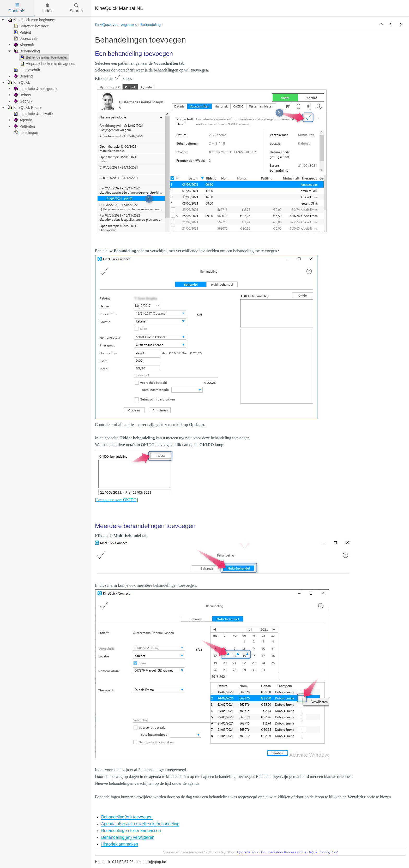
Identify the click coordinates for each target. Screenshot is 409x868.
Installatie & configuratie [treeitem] (36, 89)
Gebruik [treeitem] (23, 101)
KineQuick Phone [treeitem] (24, 107)
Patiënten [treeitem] (24, 126)
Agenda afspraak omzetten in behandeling (140, 824)
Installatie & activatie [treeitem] (33, 114)
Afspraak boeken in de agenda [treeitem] (47, 64)
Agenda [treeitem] (22, 120)
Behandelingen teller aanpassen (131, 831)
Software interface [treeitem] (31, 26)
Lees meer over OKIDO (116, 500)
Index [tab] (47, 8)
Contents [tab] (17, 8)
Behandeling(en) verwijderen (128, 837)
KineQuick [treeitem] (18, 82)
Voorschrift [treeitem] (25, 39)
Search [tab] (76, 8)
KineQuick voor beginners (116, 25)
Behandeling (151, 25)
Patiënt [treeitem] (22, 32)
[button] (381, 25)
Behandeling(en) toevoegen (127, 817)
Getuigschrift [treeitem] (26, 70)
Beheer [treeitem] (22, 95)
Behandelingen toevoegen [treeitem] (44, 57)
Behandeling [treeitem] (26, 51)
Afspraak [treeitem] (23, 45)
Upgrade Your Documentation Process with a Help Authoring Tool (287, 852)
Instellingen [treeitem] (25, 133)
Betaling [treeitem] (23, 76)
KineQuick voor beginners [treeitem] (31, 20)
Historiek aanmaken (120, 844)
